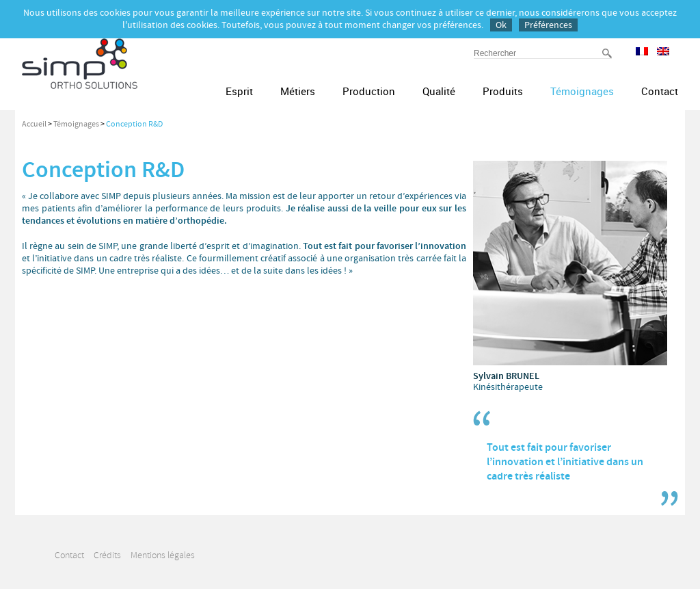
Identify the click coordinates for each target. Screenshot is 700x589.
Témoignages (582, 91)
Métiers (298, 91)
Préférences (548, 25)
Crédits (107, 555)
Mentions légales (163, 555)
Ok (501, 25)
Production (369, 91)
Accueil (34, 124)
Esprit (239, 91)
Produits (503, 91)
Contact (660, 91)
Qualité (439, 91)
